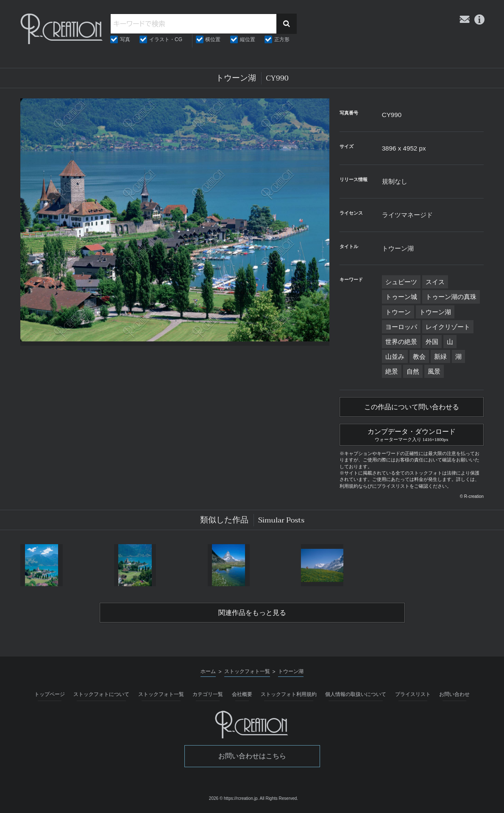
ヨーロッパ (401, 327)
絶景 (392, 371)
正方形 (282, 39)
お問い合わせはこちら (252, 756)
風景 (434, 371)
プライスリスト (413, 694)
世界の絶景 (401, 342)
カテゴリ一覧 (208, 694)
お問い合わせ (454, 694)
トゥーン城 (401, 297)
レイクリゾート (448, 327)
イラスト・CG (166, 39)
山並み (395, 356)
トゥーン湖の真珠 (451, 297)
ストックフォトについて (101, 694)
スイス (435, 282)
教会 (419, 356)
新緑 (440, 356)
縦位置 (248, 39)
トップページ (50, 694)
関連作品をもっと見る (252, 613)
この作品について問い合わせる (412, 407)
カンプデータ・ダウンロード (412, 434)
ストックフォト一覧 (161, 694)
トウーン (398, 312)
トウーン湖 (435, 312)
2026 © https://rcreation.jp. (234, 798)
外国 (432, 342)
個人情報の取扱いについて (356, 694)
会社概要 (242, 694)
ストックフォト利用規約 (289, 694)
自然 (413, 371)
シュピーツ (401, 282)
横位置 (213, 39)
